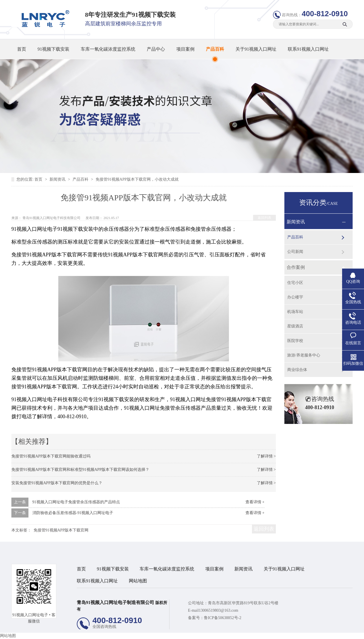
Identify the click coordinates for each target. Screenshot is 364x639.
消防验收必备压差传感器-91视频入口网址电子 (73, 513)
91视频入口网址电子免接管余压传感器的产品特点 (76, 502)
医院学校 (295, 341)
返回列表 (264, 218)
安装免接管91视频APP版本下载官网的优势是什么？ (57, 483)
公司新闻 (295, 252)
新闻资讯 (58, 179)
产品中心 (156, 49)
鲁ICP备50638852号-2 (223, 618)
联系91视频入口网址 (308, 49)
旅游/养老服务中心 (304, 355)
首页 (22, 49)
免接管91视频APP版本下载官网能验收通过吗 (51, 456)
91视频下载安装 (53, 49)
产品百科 (215, 49)
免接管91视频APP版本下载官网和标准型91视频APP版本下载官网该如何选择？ (80, 470)
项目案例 (185, 49)
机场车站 (295, 312)
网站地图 (138, 581)
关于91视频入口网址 (256, 49)
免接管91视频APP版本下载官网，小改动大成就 (137, 179)
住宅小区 (295, 283)
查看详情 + (255, 502)
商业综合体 (297, 370)
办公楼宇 (295, 297)
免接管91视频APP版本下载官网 (61, 530)
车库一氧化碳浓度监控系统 (108, 49)
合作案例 (296, 267)
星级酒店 (295, 326)
